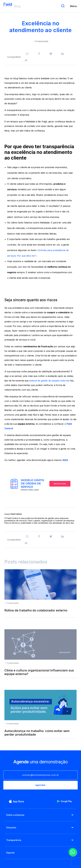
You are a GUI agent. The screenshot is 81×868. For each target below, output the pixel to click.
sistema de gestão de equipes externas (49, 381)
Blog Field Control (8, 6)
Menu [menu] (73, 6)
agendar (40, 785)
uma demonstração (40, 762)
